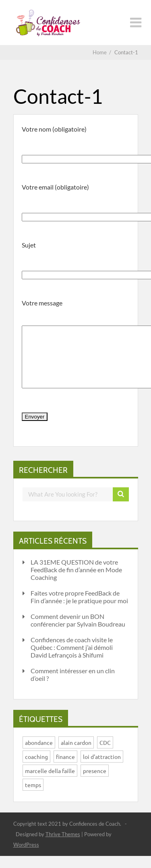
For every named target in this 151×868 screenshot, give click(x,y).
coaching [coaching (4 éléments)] (36, 769)
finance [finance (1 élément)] (65, 769)
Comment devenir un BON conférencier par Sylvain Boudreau (78, 632)
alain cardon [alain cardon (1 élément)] (76, 755)
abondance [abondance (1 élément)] (39, 755)
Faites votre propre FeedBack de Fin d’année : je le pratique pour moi (79, 609)
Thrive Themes (63, 846)
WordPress (26, 857)
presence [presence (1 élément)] (95, 783)
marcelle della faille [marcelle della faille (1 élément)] (50, 783)
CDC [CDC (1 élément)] (105, 755)
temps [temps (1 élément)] (33, 797)
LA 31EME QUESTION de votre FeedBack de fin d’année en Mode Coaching (76, 582)
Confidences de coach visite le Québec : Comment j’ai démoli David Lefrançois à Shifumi (72, 659)
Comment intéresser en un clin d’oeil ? (73, 687)
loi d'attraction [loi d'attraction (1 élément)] (102, 769)
